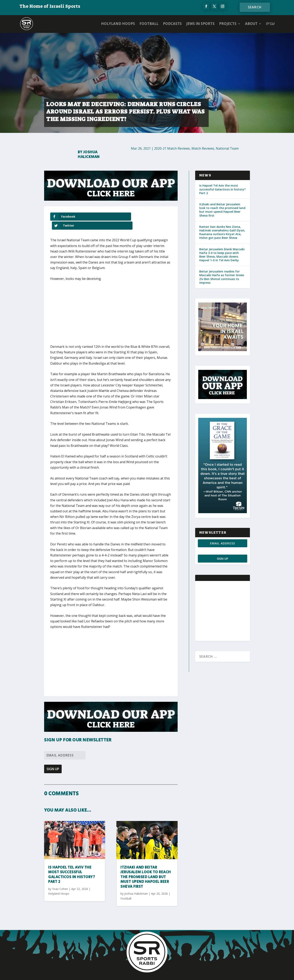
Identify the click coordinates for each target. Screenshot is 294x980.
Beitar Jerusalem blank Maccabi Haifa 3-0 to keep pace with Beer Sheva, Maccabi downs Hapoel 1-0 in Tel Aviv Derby (222, 255)
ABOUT (251, 24)
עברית (270, 24)
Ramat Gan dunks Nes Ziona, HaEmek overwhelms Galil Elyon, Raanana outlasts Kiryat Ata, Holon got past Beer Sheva (222, 232)
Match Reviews (203, 148)
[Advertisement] (110, 306)
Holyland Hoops (118, 24)
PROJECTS (228, 24)
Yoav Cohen (60, 880)
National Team (227, 148)
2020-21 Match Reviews (172, 148)
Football (149, 24)
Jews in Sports (200, 24)
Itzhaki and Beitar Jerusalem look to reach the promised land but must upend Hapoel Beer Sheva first (146, 868)
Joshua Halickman (89, 155)
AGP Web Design (171, 973)
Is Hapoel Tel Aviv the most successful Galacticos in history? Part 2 (72, 866)
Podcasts (172, 24)
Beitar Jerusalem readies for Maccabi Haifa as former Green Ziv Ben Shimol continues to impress (222, 277)
